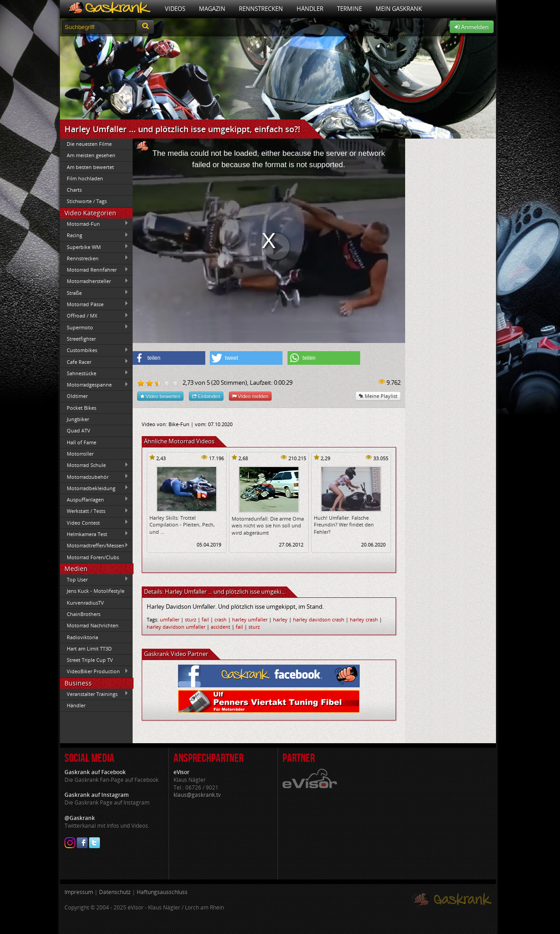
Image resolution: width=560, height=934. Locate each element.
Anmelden (472, 27)
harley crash (364, 619)
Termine (349, 9)
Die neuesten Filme (89, 144)
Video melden (250, 396)
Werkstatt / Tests (94, 511)
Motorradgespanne (94, 385)
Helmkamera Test (94, 534)
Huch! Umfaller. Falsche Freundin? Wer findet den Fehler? (344, 525)
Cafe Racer (94, 362)
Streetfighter (81, 339)
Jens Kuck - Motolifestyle (96, 591)
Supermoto (94, 327)
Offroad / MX (94, 316)
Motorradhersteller (94, 281)
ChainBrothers (84, 614)
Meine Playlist (378, 396)
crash (221, 619)
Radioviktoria (82, 637)
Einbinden (206, 396)
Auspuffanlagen (94, 499)
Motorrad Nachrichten (93, 625)
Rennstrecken (261, 9)
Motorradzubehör (94, 477)
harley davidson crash (319, 619)
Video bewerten (160, 396)
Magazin (212, 9)
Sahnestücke (94, 373)
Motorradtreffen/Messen (94, 546)
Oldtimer (77, 396)
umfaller (170, 619)
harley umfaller (250, 619)
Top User (94, 579)
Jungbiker (78, 419)
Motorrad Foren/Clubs (93, 557)
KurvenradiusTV (85, 603)
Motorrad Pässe (94, 304)
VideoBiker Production (94, 671)
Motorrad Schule (94, 465)
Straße (94, 293)
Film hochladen (85, 178)
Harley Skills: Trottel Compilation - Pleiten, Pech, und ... (182, 525)
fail (205, 619)
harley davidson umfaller (176, 627)
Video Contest (94, 522)
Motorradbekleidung (94, 488)
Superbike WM (94, 247)
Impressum (79, 892)
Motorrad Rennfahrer (94, 270)
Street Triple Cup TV (90, 660)
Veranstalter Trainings (94, 694)
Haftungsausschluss (162, 892)
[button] (169, 358)
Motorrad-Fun (94, 224)
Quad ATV (79, 430)
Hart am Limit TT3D (89, 648)
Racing (94, 235)
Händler (310, 9)
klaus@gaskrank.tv (197, 795)
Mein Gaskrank (399, 9)
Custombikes (94, 350)
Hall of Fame (82, 442)
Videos (175, 9)
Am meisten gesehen (91, 155)
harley (280, 619)
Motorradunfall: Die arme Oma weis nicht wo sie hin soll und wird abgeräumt (268, 526)
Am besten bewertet (90, 167)
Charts (74, 190)
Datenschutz (115, 892)
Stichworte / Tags (87, 201)
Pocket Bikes (82, 408)
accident (221, 627)
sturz (191, 619)
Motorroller (80, 454)
